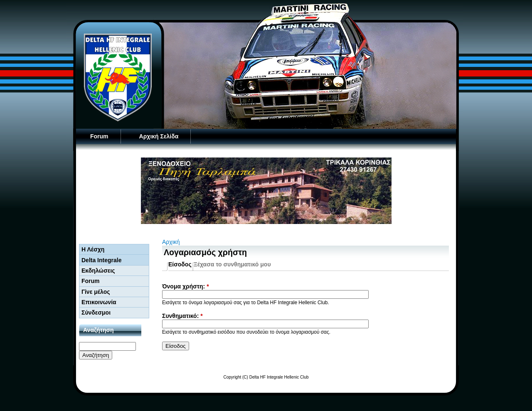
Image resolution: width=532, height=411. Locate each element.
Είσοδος (180, 264)
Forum (99, 136)
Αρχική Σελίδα (159, 136)
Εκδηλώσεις (98, 271)
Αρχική (171, 242)
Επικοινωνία (99, 302)
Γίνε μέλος (96, 292)
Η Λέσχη (93, 249)
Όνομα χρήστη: (186, 286)
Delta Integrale (101, 260)
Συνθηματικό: (182, 316)
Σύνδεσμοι (96, 313)
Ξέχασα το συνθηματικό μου (232, 264)
